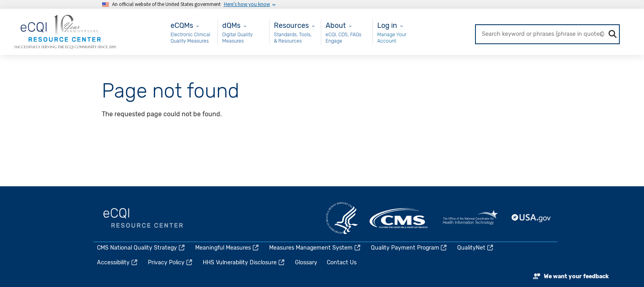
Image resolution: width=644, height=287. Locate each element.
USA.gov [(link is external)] (531, 218)
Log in (387, 25)
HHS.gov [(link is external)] (342, 218)
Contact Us (342, 263)
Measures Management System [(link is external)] (315, 248)
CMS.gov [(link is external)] (399, 218)
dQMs (231, 25)
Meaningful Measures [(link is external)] (227, 248)
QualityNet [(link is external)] (476, 248)
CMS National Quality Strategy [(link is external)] (141, 248)
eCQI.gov (143, 218)
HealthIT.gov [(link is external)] (470, 218)
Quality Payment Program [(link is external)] (409, 248)
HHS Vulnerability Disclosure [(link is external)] (244, 263)
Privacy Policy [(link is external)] (171, 263)
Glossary (306, 263)
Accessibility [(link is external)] (118, 263)
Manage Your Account (392, 38)
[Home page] (65, 31)
